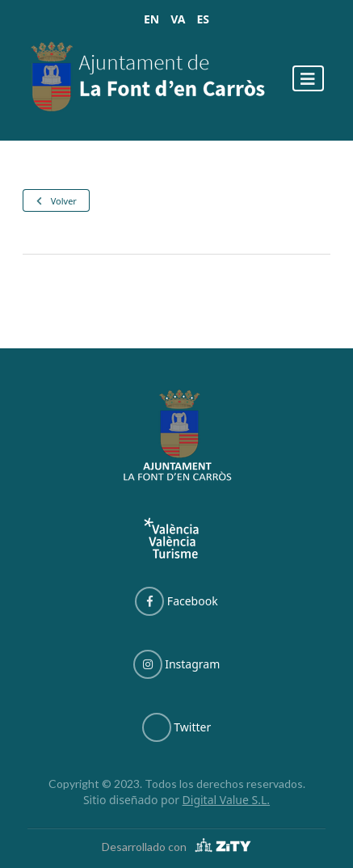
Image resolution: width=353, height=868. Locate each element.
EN (151, 19)
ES (203, 19)
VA (178, 19)
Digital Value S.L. (227, 800)
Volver (55, 201)
